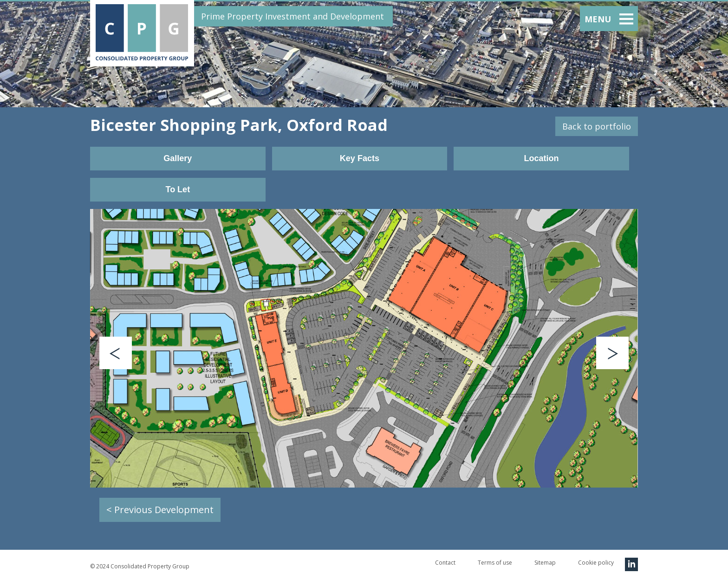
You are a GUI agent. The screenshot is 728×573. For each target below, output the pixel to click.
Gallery (178, 158)
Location (541, 158)
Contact (445, 563)
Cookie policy (596, 563)
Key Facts (360, 158)
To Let (178, 189)
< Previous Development (160, 510)
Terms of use (495, 563)
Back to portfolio (597, 126)
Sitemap (545, 563)
